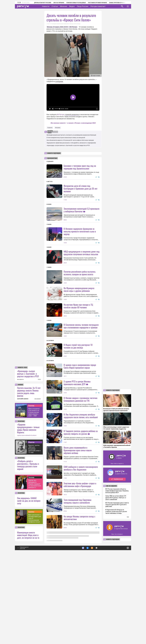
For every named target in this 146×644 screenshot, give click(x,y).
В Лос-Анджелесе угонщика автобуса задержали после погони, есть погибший (81, 482)
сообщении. (59, 81)
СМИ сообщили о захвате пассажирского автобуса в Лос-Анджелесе (81, 551)
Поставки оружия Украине (95, 3)
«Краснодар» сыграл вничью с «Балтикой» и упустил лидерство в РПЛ (28, 460)
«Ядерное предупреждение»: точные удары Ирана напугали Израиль (28, 515)
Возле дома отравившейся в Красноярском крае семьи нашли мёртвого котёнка (78, 533)
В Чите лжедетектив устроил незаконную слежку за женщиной (66, 138)
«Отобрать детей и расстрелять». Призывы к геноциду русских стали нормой (28, 551)
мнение (20, 471)
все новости (20, 466)
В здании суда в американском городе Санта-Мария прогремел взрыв (80, 416)
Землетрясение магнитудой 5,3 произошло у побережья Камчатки (82, 210)
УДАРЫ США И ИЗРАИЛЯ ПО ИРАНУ (27, 522)
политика (21, 508)
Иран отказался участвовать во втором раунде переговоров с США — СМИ (34, 499)
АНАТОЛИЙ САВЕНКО (23, 485)
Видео (72, 6)
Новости (46, 6)
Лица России (83, 6)
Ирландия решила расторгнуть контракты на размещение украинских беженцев (71, 135)
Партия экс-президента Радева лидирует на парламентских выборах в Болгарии (35, 570)
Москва (50, 27)
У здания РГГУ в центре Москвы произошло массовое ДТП (77, 433)
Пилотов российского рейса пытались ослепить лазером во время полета (80, 289)
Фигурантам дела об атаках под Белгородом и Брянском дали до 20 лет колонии (80, 188)
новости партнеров (54, 153)
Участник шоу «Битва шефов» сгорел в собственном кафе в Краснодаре (80, 568)
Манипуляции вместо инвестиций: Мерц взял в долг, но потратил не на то (28, 621)
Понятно (124, 633)
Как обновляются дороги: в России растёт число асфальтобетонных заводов (70, 140)
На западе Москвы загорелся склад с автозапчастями (79, 617)
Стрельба (50, 128)
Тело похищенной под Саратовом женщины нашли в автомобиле (78, 601)
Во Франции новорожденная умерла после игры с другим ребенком (79, 323)
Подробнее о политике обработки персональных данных (100, 634)
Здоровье (31, 598)
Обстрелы (58, 128)
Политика (31, 492)
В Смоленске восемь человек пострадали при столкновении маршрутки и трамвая (81, 359)
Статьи (55, 6)
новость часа (22, 454)
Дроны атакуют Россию (40, 3)
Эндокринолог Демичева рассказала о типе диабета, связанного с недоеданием (71, 143)
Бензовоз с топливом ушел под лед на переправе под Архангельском (80, 167)
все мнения (38, 485)
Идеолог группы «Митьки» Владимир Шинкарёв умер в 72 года (34, 535)
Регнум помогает (98, 6)
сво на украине (111, 572)
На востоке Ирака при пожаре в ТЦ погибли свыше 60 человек (78, 339)
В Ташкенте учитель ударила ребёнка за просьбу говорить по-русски (81, 499)
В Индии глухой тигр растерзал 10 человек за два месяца (78, 396)
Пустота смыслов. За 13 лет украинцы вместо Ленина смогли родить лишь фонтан (29, 478)
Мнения (64, 6)
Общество (31, 528)
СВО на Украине (56, 3)
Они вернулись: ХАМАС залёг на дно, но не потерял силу (29, 587)
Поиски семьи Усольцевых (74, 3)
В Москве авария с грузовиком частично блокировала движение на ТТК (80, 466)
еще (128, 603)
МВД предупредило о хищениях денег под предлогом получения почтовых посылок (82, 269)
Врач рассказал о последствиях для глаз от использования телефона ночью (35, 605)
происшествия (52, 158)
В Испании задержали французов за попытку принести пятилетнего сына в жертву (80, 248)
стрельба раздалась (72, 115)
